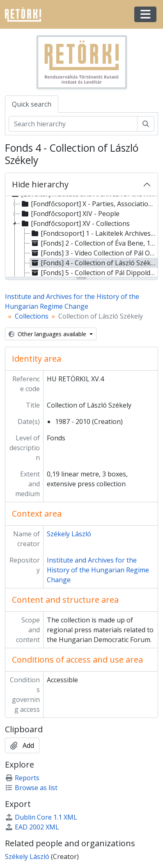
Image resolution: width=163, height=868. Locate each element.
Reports (22, 778)
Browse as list (31, 788)
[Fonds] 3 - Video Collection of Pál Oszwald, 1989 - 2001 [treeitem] (94, 253)
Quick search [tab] (32, 104)
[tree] (81, 237)
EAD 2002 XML (32, 827)
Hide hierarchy (40, 184)
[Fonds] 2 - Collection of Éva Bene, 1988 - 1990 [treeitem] (94, 243)
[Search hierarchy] (73, 124)
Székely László (69, 534)
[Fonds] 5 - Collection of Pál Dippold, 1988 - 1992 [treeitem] (94, 273)
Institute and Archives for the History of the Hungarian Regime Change (98, 570)
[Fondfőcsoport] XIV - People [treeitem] (70, 214)
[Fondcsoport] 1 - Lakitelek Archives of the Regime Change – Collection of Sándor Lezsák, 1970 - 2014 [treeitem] (94, 233)
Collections (32, 316)
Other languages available (48, 334)
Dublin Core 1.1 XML (41, 817)
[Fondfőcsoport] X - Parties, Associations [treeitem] (88, 204)
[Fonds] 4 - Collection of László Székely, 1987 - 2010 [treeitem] (94, 263)
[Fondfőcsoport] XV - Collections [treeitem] (75, 223)
